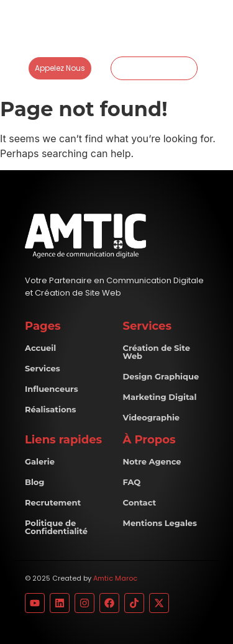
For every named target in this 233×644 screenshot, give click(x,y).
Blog (34, 482)
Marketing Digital (160, 397)
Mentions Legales (160, 523)
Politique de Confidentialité (56, 527)
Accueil (40, 348)
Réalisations (50, 409)
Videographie (152, 417)
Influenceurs (52, 389)
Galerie (40, 461)
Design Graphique (161, 376)
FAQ (132, 482)
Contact (140, 502)
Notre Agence (152, 461)
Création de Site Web (157, 352)
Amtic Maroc (115, 578)
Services (43, 368)
